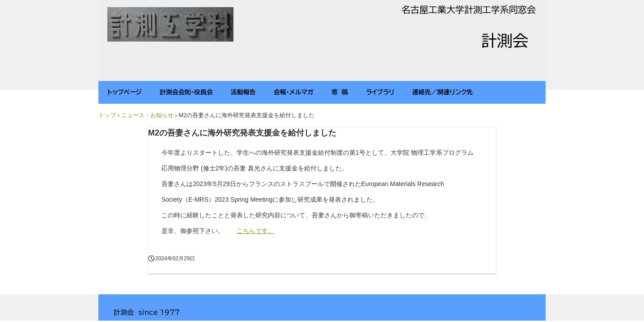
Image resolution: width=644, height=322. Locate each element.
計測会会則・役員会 (186, 92)
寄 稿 (340, 92)
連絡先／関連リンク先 (443, 92)
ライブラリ (380, 92)
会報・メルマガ (294, 92)
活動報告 (243, 92)
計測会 (171, 25)
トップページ (125, 92)
